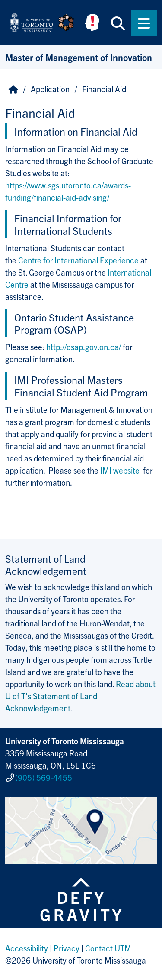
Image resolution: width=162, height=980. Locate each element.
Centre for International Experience (78, 260)
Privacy (67, 948)
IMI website (121, 470)
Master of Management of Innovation (79, 57)
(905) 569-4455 (44, 777)
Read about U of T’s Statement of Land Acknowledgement (80, 696)
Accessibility (27, 948)
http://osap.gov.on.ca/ (84, 347)
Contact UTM (108, 948)
